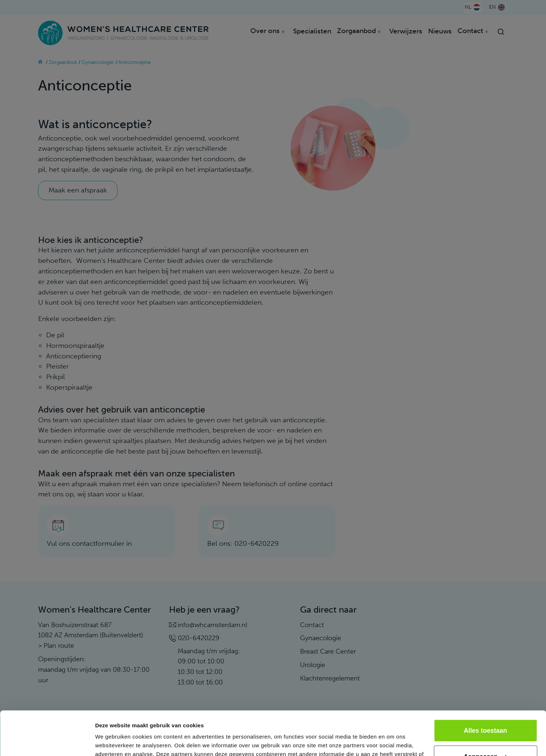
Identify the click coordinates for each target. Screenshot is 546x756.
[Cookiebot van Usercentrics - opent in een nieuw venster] (47, 742)
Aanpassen (486, 715)
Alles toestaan (485, 689)
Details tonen (112, 742)
